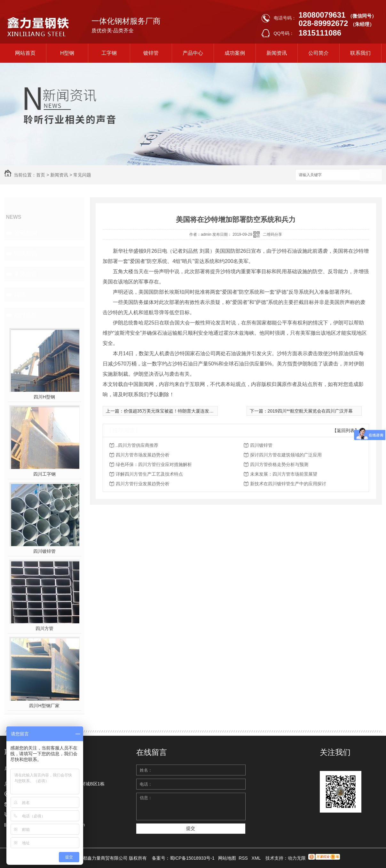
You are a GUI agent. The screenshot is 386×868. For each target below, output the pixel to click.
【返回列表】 (346, 430)
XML (257, 858)
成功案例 (235, 53)
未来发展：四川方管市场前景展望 (284, 474)
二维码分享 (272, 234)
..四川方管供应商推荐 (137, 445)
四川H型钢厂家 (44, 706)
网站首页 (25, 53)
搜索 (371, 175)
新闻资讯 (277, 53)
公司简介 (319, 53)
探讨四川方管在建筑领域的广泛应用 (286, 455)
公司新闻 (26, 233)
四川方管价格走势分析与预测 (279, 464)
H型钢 (67, 53)
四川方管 (44, 628)
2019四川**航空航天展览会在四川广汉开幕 (310, 411)
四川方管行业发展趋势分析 (143, 484)
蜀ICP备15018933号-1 (192, 858)
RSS (244, 858)
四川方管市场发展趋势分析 (143, 455)
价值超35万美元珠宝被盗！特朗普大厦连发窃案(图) (175, 411)
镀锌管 (151, 53)
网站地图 (227, 858)
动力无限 (297, 858)
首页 (41, 175)
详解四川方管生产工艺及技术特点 (149, 474)
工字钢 (109, 53)
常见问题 (82, 175)
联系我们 (360, 53)
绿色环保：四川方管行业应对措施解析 (154, 464)
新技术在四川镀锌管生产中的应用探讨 (288, 484)
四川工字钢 (44, 474)
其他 (20, 294)
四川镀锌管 (44, 551)
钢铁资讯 (26, 253)
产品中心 (193, 53)
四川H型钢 (44, 397)
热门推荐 (26, 315)
